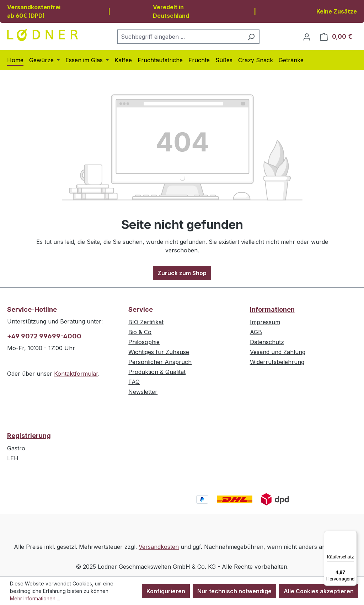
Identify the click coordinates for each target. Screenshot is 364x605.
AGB (256, 332)
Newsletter (143, 392)
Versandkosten (159, 547)
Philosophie (144, 342)
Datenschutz (267, 342)
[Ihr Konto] (307, 37)
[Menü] (353, 535)
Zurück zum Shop (182, 273)
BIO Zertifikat (146, 322)
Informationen (272, 309)
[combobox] (180, 37)
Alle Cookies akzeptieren (319, 591)
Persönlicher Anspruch (160, 362)
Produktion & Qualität (157, 372)
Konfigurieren (166, 591)
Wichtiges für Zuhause (159, 352)
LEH (13, 458)
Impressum (265, 322)
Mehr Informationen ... (35, 598)
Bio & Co (140, 332)
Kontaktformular (76, 374)
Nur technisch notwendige (234, 591)
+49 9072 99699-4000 (44, 336)
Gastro (16, 448)
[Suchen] (251, 37)
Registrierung (29, 436)
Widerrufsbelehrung (277, 362)
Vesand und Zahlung (278, 352)
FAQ (134, 382)
